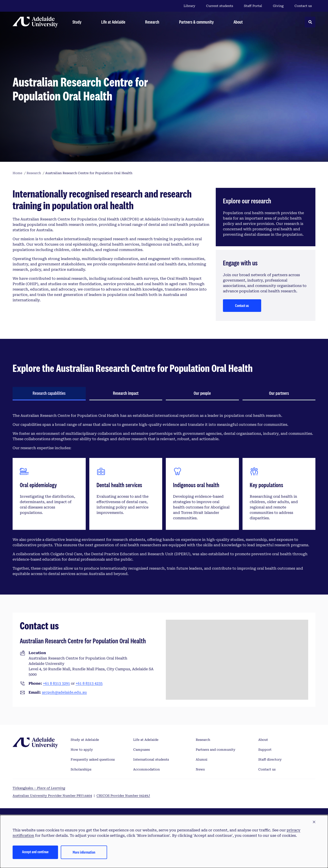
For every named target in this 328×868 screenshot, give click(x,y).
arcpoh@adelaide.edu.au (64, 692)
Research (203, 740)
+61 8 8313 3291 (56, 683)
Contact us (303, 6)
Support (265, 750)
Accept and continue (35, 852)
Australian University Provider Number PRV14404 (52, 796)
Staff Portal (253, 6)
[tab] (49, 394)
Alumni (202, 759)
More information (84, 852)
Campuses (142, 750)
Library (189, 6)
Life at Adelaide (146, 740)
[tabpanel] (164, 495)
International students (151, 759)
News (200, 769)
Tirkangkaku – (39, 788)
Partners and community (216, 750)
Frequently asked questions (93, 759)
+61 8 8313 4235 (89, 683)
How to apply (82, 750)
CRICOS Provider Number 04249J (123, 796)
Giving (278, 6)
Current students (220, 6)
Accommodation (146, 769)
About (263, 740)
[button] (314, 822)
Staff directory (270, 759)
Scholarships (81, 769)
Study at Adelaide (85, 740)
